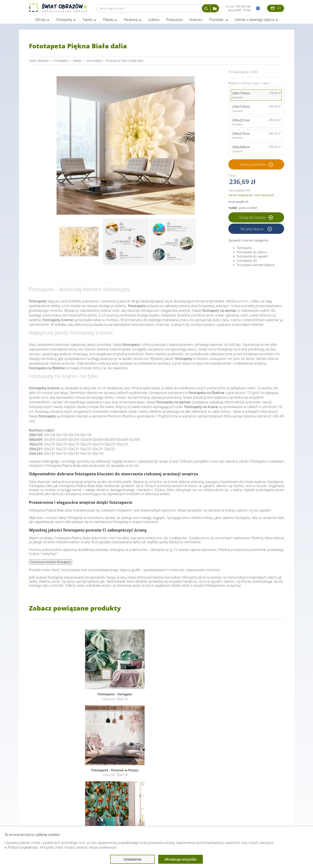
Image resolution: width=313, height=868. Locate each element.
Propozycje (174, 21)
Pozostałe (217, 21)
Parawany (131, 21)
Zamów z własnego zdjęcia (255, 21)
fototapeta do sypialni (252, 257)
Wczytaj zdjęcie (252, 230)
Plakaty (108, 21)
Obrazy (40, 21)
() (276, 8)
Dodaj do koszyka (256, 219)
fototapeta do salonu (252, 253)
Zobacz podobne (253, 165)
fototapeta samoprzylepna (256, 266)
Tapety (87, 21)
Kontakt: (238, 8)
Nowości (196, 21)
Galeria (154, 21)
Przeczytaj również (133, 818)
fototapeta (244, 249)
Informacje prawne (87, 818)
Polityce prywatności (23, 847)
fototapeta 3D (247, 262)
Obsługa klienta (43, 818)
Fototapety (64, 21)
